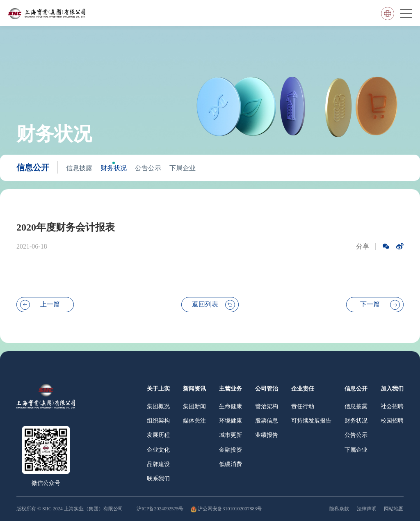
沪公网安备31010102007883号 (230, 509)
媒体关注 (194, 421)
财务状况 (114, 168)
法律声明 (367, 509)
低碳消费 (231, 464)
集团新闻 (194, 406)
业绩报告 (267, 435)
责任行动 (303, 406)
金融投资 (231, 450)
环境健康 (231, 421)
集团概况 (158, 406)
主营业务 (231, 389)
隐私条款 (339, 509)
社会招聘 (392, 406)
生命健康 (231, 406)
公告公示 (148, 168)
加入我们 (392, 389)
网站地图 (394, 509)
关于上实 (158, 389)
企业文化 (158, 450)
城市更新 (231, 435)
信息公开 (33, 167)
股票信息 (267, 421)
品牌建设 (158, 464)
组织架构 (158, 421)
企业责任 (303, 389)
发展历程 (158, 435)
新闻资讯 (194, 389)
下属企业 (183, 168)
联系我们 (158, 479)
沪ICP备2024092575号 (161, 509)
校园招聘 (392, 421)
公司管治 (267, 389)
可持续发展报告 (311, 421)
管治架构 (267, 406)
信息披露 (79, 168)
